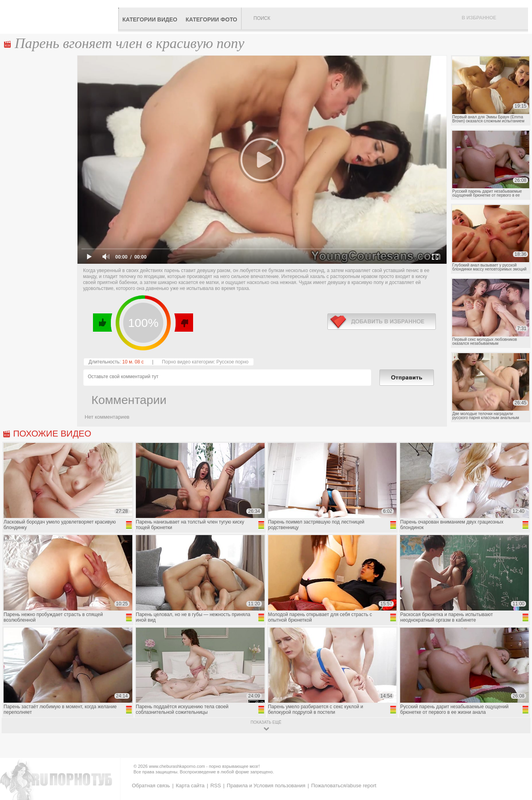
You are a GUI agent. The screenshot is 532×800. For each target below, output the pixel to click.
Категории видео (150, 19)
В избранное (479, 18)
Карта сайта (190, 786)
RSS (216, 786)
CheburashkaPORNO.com (61, 17)
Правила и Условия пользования (266, 786)
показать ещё (266, 722)
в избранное (382, 322)
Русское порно (232, 362)
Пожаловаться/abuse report (344, 786)
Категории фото (211, 19)
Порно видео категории (188, 362)
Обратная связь (151, 786)
